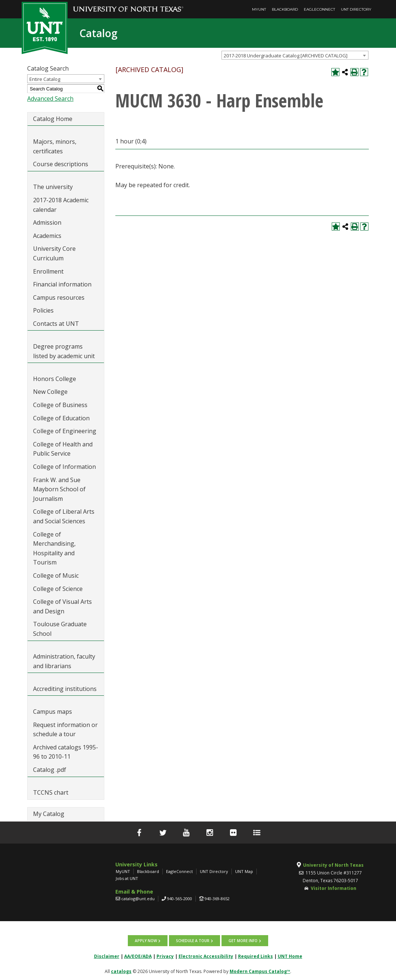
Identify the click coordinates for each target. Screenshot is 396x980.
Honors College (55, 379)
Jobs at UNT (127, 878)
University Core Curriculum (54, 253)
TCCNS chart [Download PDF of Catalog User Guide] (51, 792)
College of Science (58, 589)
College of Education (61, 418)
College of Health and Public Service (63, 449)
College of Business (60, 405)
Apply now (146, 941)
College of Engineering (65, 431)
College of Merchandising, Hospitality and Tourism (54, 548)
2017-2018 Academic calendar (61, 205)
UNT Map (244, 871)
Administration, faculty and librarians (64, 661)
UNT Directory (356, 9)
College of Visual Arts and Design (62, 606)
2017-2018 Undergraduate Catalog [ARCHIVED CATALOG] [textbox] (286, 56)
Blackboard (285, 9)
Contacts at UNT (56, 324)
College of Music (56, 575)
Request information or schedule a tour (65, 730)
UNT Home (290, 956)
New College (50, 392)
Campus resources (59, 297)
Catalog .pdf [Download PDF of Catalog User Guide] (50, 770)
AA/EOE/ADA (138, 956)
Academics (47, 236)
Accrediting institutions (65, 689)
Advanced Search (50, 99)
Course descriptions (61, 164)
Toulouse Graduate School (60, 629)
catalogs (121, 971)
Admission (47, 222)
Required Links (255, 956)
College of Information (64, 467)
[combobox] (295, 55)
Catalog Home (53, 119)
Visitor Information (334, 888)
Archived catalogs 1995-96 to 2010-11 (66, 752)
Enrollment (48, 271)
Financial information (62, 284)
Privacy (165, 956)
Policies (43, 310)
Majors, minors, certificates (55, 146)
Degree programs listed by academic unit (64, 351)
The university (53, 187)
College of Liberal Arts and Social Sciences (64, 516)
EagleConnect (319, 9)
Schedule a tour (193, 941)
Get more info (243, 941)
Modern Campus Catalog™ (260, 971)
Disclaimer (107, 956)
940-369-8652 (217, 899)
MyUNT (259, 9)
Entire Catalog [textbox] (45, 79)
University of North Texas (333, 865)
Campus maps (53, 712)
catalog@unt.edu (138, 899)
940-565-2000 (180, 899)
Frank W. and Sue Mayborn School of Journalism (59, 489)
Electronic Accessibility (206, 956)
